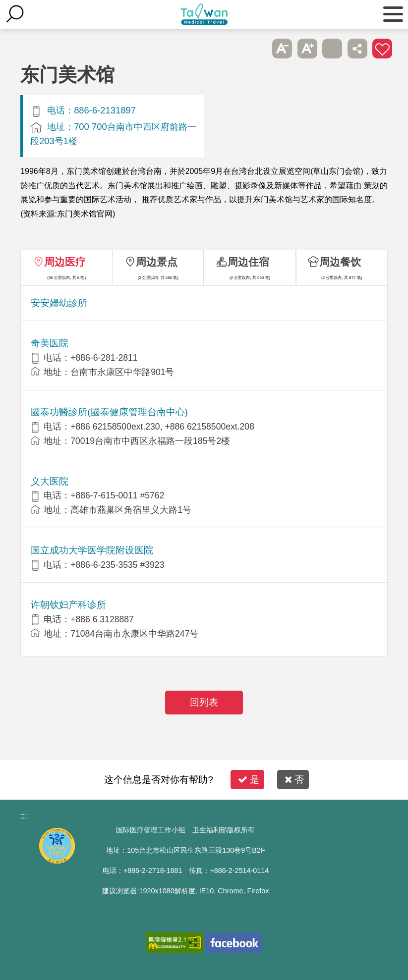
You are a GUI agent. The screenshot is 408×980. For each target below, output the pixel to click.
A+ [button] (307, 49)
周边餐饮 (340, 262)
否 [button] (294, 780)
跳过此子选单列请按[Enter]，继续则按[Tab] (257, 49)
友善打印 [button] (332, 49)
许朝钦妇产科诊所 (68, 605)
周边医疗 (65, 262)
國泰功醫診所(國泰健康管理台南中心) (109, 412)
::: (24, 816)
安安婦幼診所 (59, 303)
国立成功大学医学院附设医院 (92, 550)
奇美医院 (50, 343)
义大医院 (50, 481)
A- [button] (282, 49)
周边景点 (157, 262)
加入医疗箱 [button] (382, 49)
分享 (357, 49)
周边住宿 (248, 262)
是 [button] (249, 780)
